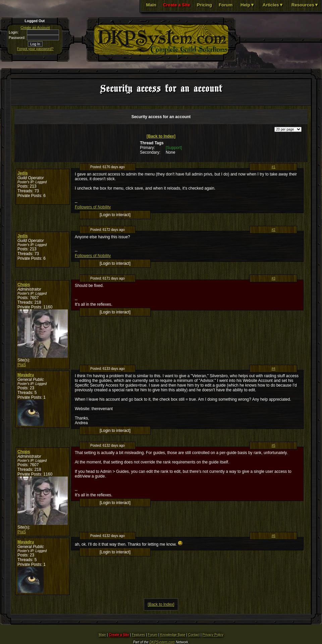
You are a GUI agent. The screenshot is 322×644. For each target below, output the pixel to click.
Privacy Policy (213, 635)
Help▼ (248, 5)
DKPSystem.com (162, 642)
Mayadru (26, 375)
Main (151, 5)
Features (138, 635)
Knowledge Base (173, 635)
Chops (24, 285)
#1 (274, 167)
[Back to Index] (161, 136)
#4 (274, 369)
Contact (194, 635)
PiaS (22, 365)
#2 (274, 230)
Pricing (204, 5)
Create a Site (177, 5)
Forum (226, 5)
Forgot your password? (35, 49)
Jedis (23, 173)
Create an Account (35, 28)
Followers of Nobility (93, 207)
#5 (274, 445)
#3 (274, 278)
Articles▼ (273, 5)
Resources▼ (305, 5)
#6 (274, 536)
